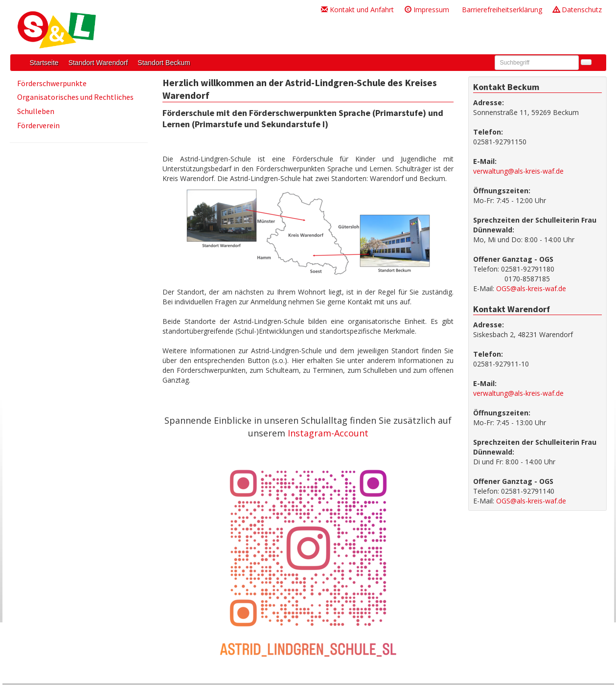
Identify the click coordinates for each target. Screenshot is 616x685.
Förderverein (38, 125)
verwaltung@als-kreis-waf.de (518, 171)
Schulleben (36, 111)
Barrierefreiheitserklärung (501, 10)
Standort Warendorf (98, 63)
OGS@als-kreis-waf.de (531, 288)
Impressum (427, 10)
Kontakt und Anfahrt (357, 10)
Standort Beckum (164, 63)
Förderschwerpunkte (52, 83)
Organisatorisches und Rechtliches (75, 97)
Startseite (44, 63)
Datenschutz (577, 10)
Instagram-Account (328, 433)
